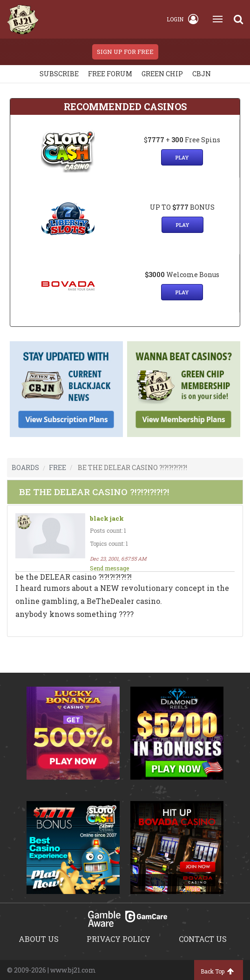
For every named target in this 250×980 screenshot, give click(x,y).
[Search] (238, 19)
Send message (109, 568)
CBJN (202, 74)
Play (182, 157)
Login (182, 19)
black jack (107, 519)
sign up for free (125, 52)
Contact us (203, 939)
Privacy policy (118, 939)
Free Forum (110, 74)
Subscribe (59, 74)
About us (39, 939)
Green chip (162, 74)
